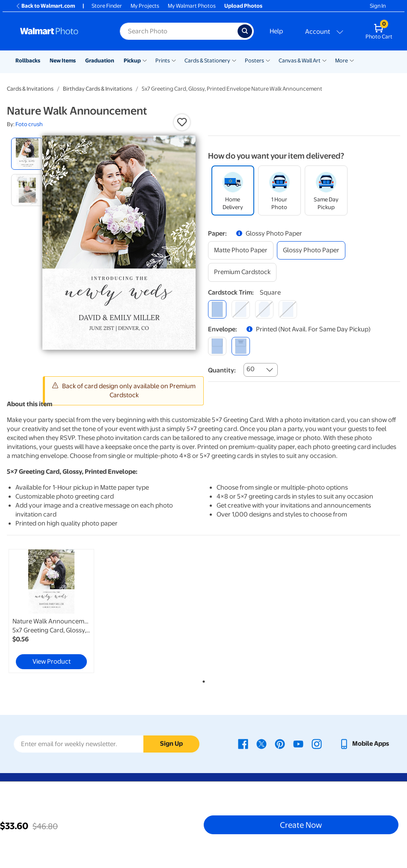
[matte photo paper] (241, 250)
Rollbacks (28, 61)
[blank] (217, 346)
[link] (51, 611)
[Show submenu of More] (352, 60)
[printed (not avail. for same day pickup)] (241, 346)
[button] (182, 122)
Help (276, 31)
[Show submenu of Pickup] (145, 60)
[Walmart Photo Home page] (61, 31)
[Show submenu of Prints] (174, 60)
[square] (217, 309)
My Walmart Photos (192, 6)
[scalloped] (288, 309)
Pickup (132, 61)
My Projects (145, 6)
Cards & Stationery (207, 61)
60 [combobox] (251, 369)
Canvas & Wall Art (300, 61)
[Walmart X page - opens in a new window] (261, 744)
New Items (63, 61)
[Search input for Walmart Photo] (179, 31)
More (342, 61)
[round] (241, 309)
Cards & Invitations (30, 89)
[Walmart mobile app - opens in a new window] (364, 744)
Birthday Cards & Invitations (98, 89)
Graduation (100, 61)
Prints (163, 61)
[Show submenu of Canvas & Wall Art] (324, 60)
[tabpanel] (73, 611)
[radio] (27, 154)
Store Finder (107, 6)
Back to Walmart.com (45, 6)
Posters (254, 61)
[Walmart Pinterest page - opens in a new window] (280, 744)
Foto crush (29, 124)
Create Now (301, 825)
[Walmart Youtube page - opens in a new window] (298, 744)
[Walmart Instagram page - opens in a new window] (317, 744)
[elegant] (264, 309)
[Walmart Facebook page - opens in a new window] (243, 744)
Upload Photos (243, 6)
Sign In (378, 6)
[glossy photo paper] (311, 250)
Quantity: (222, 370)
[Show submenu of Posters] (268, 60)
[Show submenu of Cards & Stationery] (234, 60)
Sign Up (171, 744)
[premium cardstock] (242, 272)
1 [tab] (202, 680)
